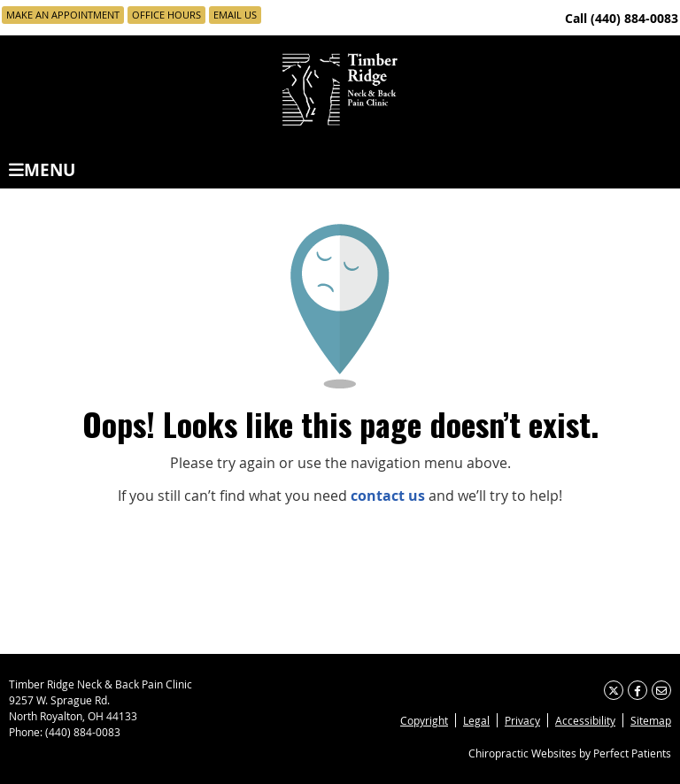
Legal (476, 720)
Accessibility (585, 720)
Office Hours (166, 15)
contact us (388, 496)
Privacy (522, 720)
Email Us (235, 15)
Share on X (614, 690)
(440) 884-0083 (634, 18)
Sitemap (651, 720)
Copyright (424, 720)
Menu (42, 169)
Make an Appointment (63, 15)
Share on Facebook (637, 690)
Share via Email (661, 690)
